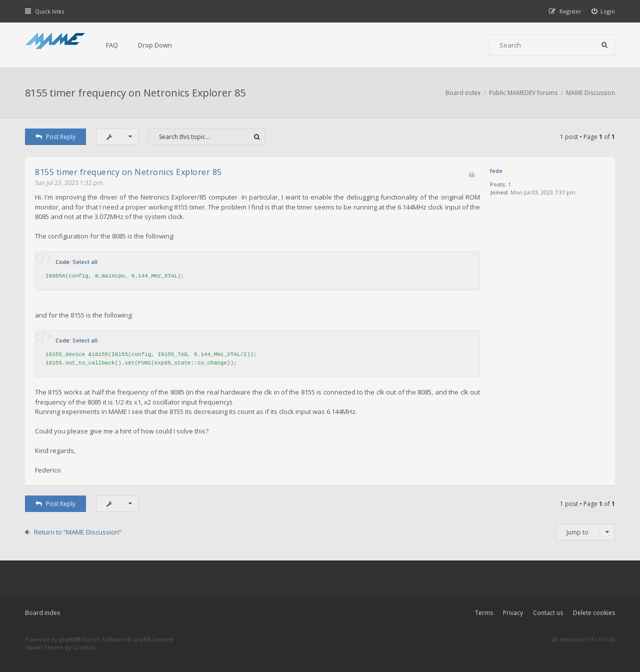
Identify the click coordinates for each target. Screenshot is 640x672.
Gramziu (85, 647)
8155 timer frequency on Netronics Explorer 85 (135, 93)
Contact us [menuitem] (548, 613)
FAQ (112, 45)
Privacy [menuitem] (513, 613)
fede (496, 171)
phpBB (68, 639)
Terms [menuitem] (484, 613)
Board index (42, 613)
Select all (85, 262)
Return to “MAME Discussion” (78, 532)
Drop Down (155, 45)
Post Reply (55, 137)
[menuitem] (603, 11)
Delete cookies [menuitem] (594, 613)
